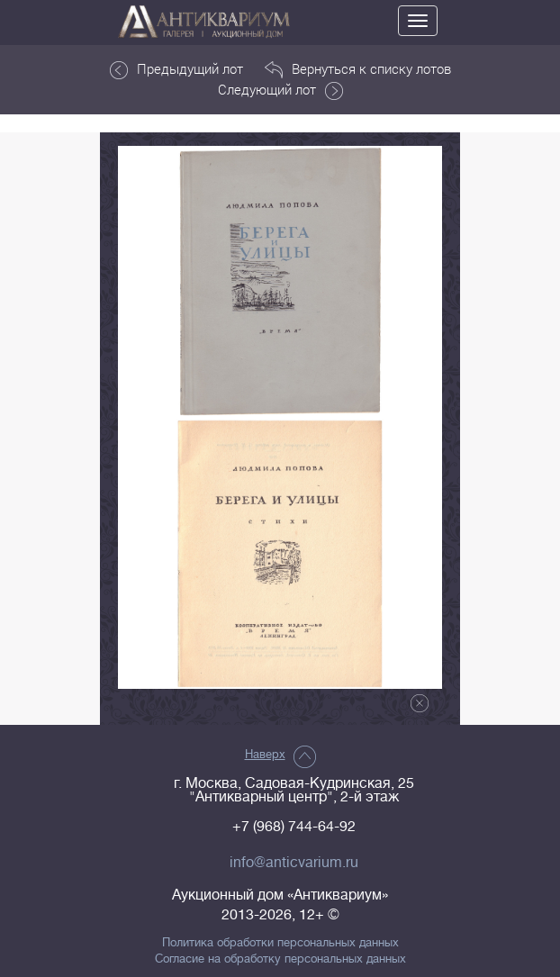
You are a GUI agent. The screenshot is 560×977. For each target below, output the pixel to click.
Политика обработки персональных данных (280, 943)
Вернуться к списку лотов (358, 69)
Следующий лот (280, 90)
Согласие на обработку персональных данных (280, 959)
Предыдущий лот (176, 69)
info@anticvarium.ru (294, 863)
